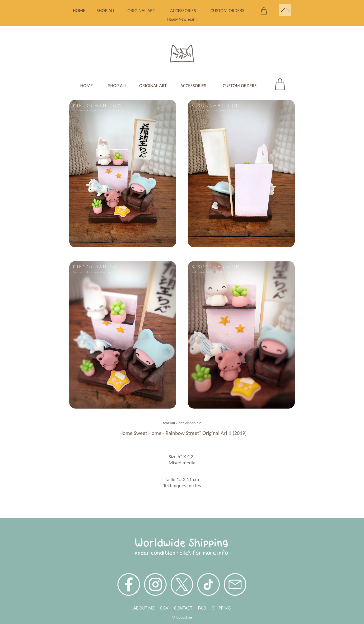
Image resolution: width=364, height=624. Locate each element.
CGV (164, 608)
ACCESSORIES (183, 10)
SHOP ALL (106, 10)
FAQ (205, 608)
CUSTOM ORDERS (227, 10)
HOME (79, 10)
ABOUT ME (144, 608)
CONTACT (183, 608)
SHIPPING (221, 608)
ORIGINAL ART (141, 10)
